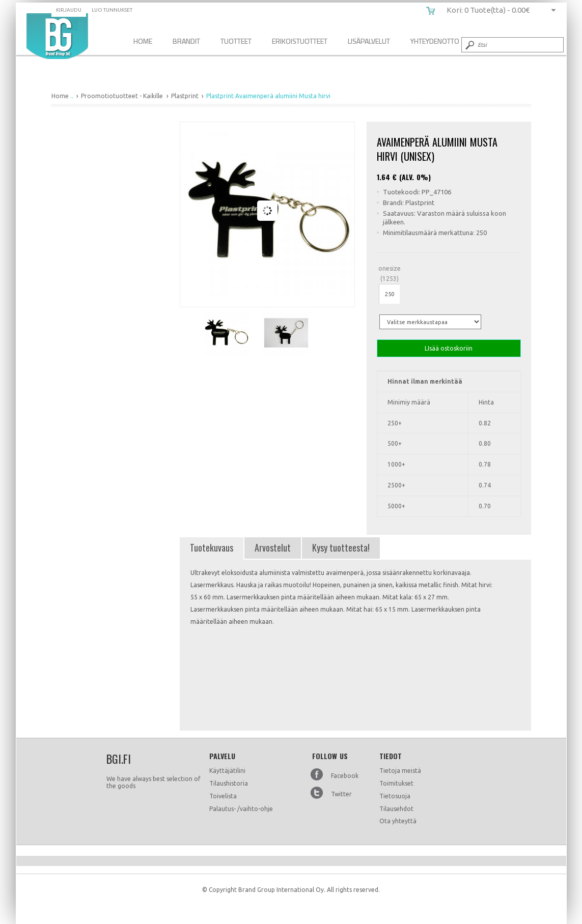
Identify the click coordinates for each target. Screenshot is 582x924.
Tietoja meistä (400, 771)
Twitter (341, 794)
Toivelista (223, 796)
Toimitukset (396, 783)
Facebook (345, 776)
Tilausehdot (396, 809)
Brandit (186, 41)
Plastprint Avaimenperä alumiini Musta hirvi (57, 36)
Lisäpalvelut (369, 41)
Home (143, 41)
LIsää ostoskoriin (449, 348)
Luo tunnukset (112, 10)
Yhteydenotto (435, 41)
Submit (469, 45)
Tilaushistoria (229, 783)
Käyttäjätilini (227, 771)
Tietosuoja (395, 796)
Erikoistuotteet (300, 41)
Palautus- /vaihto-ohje (241, 809)
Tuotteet (236, 41)
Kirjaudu (69, 10)
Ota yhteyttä (398, 821)
